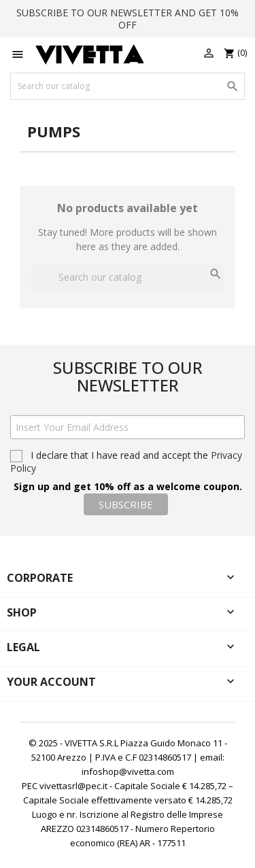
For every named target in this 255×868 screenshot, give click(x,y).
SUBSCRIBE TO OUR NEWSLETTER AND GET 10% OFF (128, 19)
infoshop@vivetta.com (128, 771)
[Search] (128, 86)
